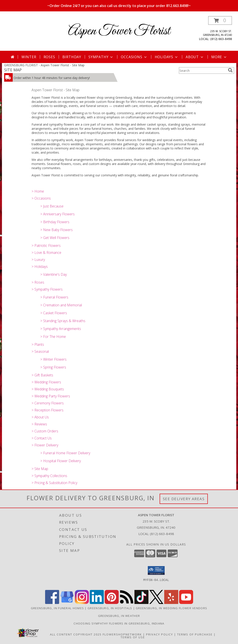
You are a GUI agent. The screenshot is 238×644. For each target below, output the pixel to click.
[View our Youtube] (186, 603)
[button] (220, 20)
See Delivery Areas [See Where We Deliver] (184, 499)
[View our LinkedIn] (97, 603)
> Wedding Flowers (46, 382)
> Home (38, 191)
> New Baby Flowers (56, 230)
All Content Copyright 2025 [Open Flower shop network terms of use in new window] (76, 634)
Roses (49, 57)
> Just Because (52, 206)
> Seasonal (40, 351)
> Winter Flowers (53, 359)
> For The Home (53, 337)
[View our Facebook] (52, 603)
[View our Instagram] (82, 603)
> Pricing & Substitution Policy (54, 483)
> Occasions (41, 198)
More (219, 57)
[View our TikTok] (141, 603)
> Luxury (38, 260)
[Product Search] (203, 70)
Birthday (72, 57)
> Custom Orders (45, 431)
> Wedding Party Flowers (51, 396)
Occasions (134, 57)
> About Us (40, 417)
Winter (29, 57)
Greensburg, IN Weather (119, 616)
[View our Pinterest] (112, 603)
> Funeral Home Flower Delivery (65, 453)
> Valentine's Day (54, 274)
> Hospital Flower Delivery (61, 461)
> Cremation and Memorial (61, 305)
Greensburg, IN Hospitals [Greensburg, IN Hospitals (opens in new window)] (110, 608)
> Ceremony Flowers (48, 403)
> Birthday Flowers (55, 222)
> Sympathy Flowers (47, 289)
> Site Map (40, 469)
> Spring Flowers (53, 367)
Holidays (167, 57)
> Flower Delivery (45, 445)
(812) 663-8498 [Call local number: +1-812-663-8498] (221, 39)
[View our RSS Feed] (127, 603)
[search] (230, 70)
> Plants (38, 344)
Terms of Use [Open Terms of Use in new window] (133, 637)
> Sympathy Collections (49, 476)
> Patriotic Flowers (46, 246)
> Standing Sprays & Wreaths (63, 321)
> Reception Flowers (48, 410)
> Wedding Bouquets (48, 389)
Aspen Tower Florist (119, 31)
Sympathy (101, 57)
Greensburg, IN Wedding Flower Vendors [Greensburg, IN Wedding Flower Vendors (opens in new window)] (171, 608)
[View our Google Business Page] (67, 603)
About (195, 57)
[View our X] (156, 603)
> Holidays (40, 267)
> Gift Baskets (42, 375)
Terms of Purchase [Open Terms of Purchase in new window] (195, 634)
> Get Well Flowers (55, 238)
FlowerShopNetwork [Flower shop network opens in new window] (122, 634)
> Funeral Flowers (54, 297)
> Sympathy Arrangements (61, 329)
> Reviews (39, 424)
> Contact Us (42, 438)
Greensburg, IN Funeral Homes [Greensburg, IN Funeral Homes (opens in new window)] (57, 608)
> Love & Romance (46, 253)
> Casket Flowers (54, 313)
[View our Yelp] (171, 603)
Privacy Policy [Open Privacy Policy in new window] (160, 634)
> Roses (38, 282)
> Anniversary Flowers (57, 214)
